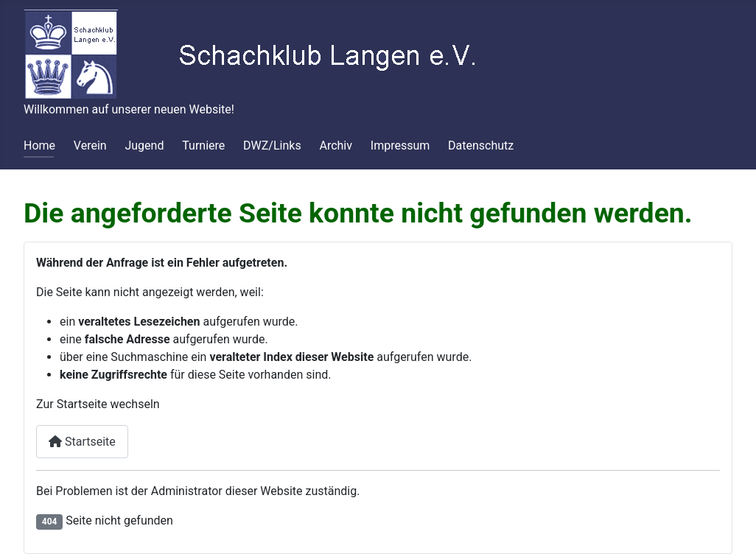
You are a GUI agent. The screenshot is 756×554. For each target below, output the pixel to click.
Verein (90, 145)
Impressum (400, 145)
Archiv (336, 145)
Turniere (203, 145)
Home (39, 145)
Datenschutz (481, 145)
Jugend (144, 145)
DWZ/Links (272, 145)
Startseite (82, 442)
